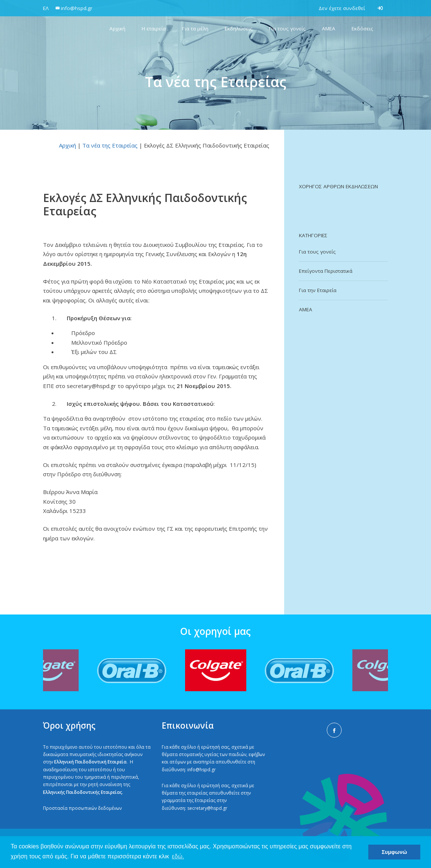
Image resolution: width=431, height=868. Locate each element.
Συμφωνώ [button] (394, 852)
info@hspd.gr (202, 770)
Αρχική (68, 145)
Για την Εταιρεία (318, 290)
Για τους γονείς (317, 252)
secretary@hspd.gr (207, 808)
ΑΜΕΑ (306, 309)
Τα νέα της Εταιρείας (110, 145)
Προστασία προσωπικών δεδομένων (82, 808)
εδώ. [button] (178, 856)
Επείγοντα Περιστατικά (326, 271)
